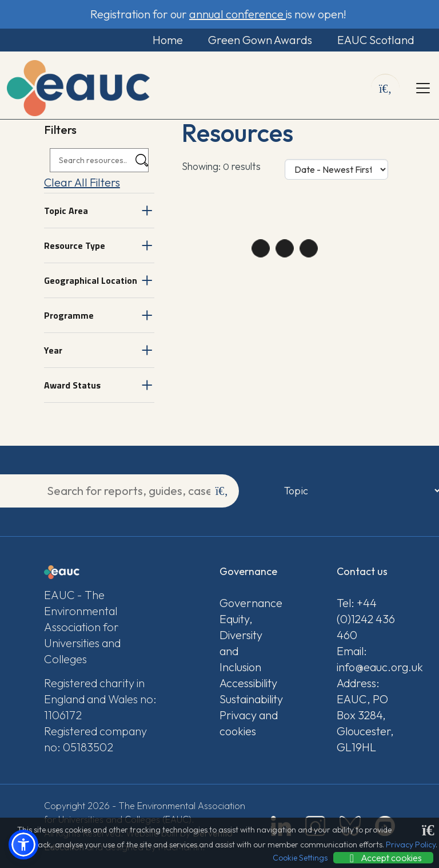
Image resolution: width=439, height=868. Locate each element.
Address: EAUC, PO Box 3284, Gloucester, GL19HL (365, 715)
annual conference (238, 14)
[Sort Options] (336, 169)
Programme (69, 315)
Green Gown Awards (258, 40)
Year (53, 350)
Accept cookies (383, 858)
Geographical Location (91, 280)
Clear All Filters (82, 182)
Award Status (72, 385)
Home (165, 40)
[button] (23, 845)
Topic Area (66, 211)
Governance (249, 603)
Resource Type (75, 245)
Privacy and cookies (249, 723)
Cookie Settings (300, 858)
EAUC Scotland (375, 40)
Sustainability (249, 699)
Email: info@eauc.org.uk (366, 659)
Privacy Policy (411, 845)
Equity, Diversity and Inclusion (241, 643)
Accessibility (248, 683)
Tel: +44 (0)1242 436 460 (366, 619)
